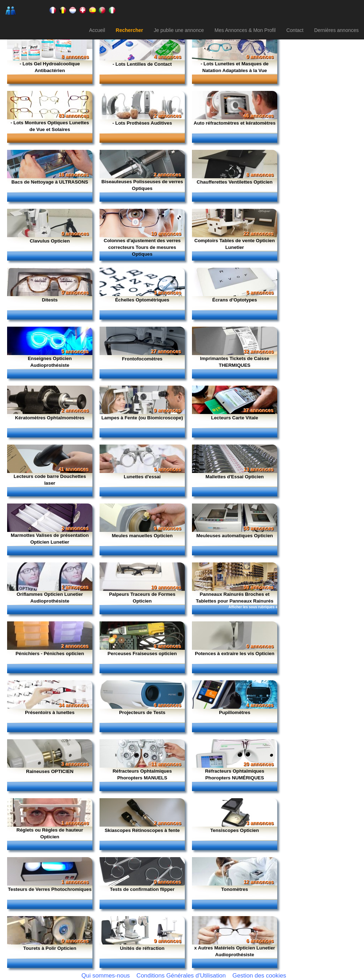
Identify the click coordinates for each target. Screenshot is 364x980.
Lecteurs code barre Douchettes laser (50, 480)
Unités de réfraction (142, 948)
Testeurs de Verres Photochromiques (50, 889)
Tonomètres (234, 889)
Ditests (50, 300)
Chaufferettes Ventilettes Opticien (234, 182)
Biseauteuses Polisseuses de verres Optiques (142, 185)
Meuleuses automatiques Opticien (235, 536)
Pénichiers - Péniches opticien (50, 654)
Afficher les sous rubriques (253, 607)
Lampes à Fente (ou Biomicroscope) (142, 418)
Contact (295, 30)
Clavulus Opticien (50, 241)
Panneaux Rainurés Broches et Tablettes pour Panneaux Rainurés (235, 598)
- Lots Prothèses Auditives (142, 123)
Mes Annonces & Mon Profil (245, 30)
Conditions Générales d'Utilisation (181, 976)
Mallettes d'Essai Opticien (235, 477)
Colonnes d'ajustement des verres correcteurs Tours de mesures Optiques (142, 247)
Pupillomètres (235, 712)
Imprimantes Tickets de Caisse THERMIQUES (235, 362)
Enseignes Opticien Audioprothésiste (50, 362)
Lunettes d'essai (142, 477)
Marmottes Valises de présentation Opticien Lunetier (50, 539)
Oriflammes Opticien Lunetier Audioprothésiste (50, 598)
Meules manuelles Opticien (142, 536)
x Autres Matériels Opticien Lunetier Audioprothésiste (235, 951)
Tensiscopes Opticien (235, 830)
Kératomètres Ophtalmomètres (50, 418)
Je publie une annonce (179, 30)
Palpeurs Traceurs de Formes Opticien (142, 598)
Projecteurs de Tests (142, 712)
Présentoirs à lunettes (50, 712)
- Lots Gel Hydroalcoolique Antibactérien (50, 67)
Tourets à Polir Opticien (50, 948)
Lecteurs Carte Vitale (235, 418)
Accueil (97, 30)
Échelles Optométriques (142, 300)
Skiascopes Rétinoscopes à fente (142, 830)
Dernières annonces (336, 30)
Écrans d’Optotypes (235, 300)
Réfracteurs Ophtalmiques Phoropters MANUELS (142, 774)
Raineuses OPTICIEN (50, 771)
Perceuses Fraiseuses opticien (142, 654)
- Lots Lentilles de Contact (142, 64)
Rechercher (130, 30)
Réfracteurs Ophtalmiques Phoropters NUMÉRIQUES (235, 774)
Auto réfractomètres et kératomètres (235, 123)
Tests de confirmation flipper (142, 889)
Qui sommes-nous (106, 976)
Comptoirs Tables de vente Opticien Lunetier (235, 244)
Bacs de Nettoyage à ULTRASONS (50, 182)
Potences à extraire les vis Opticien (235, 654)
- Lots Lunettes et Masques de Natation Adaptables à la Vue (234, 67)
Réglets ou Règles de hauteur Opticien (50, 833)
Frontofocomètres (142, 359)
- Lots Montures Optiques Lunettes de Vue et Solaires (50, 126)
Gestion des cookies (259, 976)
